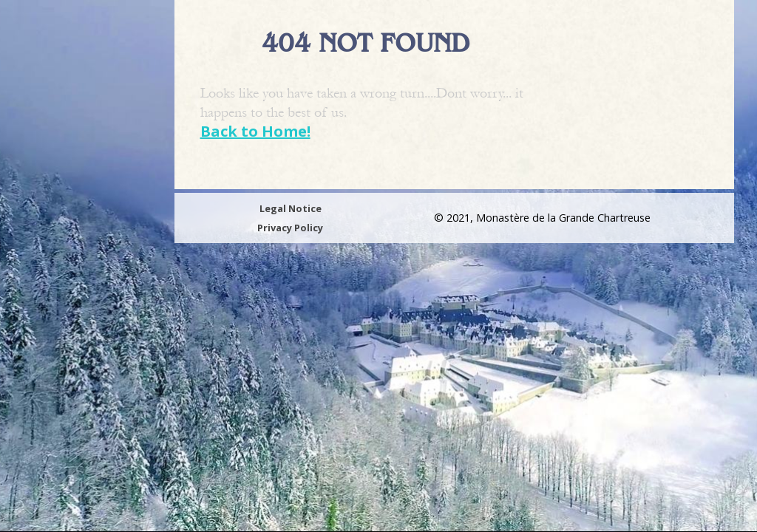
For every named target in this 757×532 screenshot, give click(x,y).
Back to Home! (255, 131)
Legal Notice (291, 208)
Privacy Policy (290, 228)
